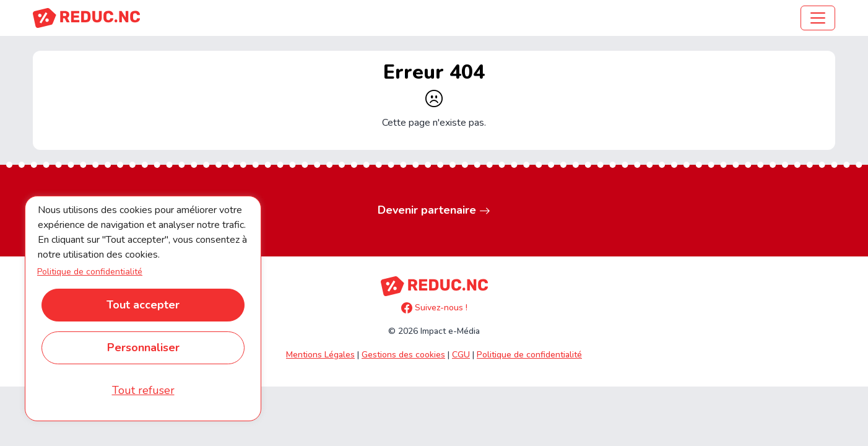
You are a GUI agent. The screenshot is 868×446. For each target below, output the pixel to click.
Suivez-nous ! (434, 308)
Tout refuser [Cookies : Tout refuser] (143, 390)
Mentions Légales (320, 355)
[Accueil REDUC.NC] (86, 18)
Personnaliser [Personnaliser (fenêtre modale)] (143, 348)
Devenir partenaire (434, 211)
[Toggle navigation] (818, 18)
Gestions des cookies (403, 355)
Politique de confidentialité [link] (90, 272)
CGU (461, 355)
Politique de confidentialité (529, 355)
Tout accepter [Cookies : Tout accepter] (143, 305)
